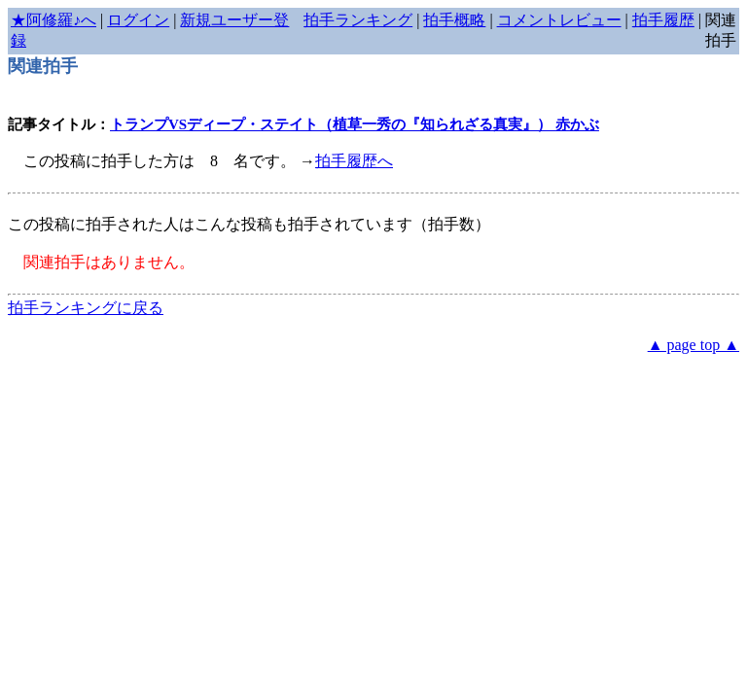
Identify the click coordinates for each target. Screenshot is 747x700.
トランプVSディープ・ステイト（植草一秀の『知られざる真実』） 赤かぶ (355, 124)
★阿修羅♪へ (53, 20)
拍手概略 (454, 20)
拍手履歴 (663, 20)
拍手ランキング (358, 20)
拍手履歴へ (354, 161)
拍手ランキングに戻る (86, 308)
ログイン (138, 20)
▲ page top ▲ (694, 345)
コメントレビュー (559, 20)
